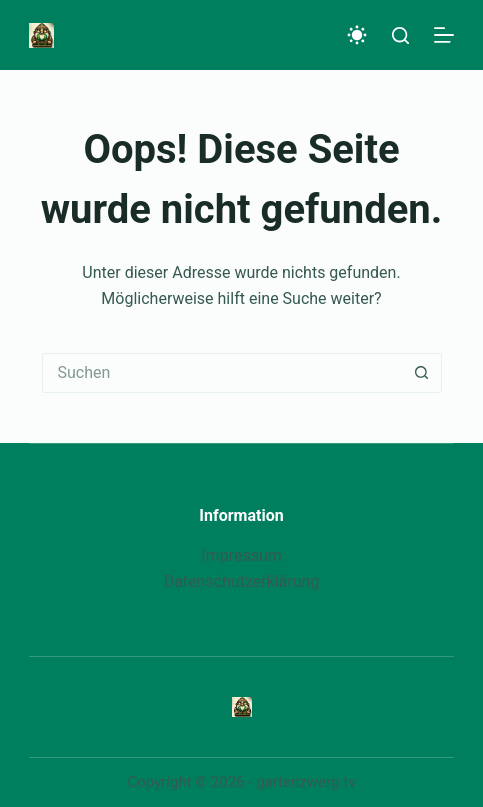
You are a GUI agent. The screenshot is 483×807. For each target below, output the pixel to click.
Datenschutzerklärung (242, 581)
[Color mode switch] (357, 35)
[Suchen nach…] (222, 373)
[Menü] (444, 35)
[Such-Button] (422, 373)
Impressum (241, 555)
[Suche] (400, 35)
